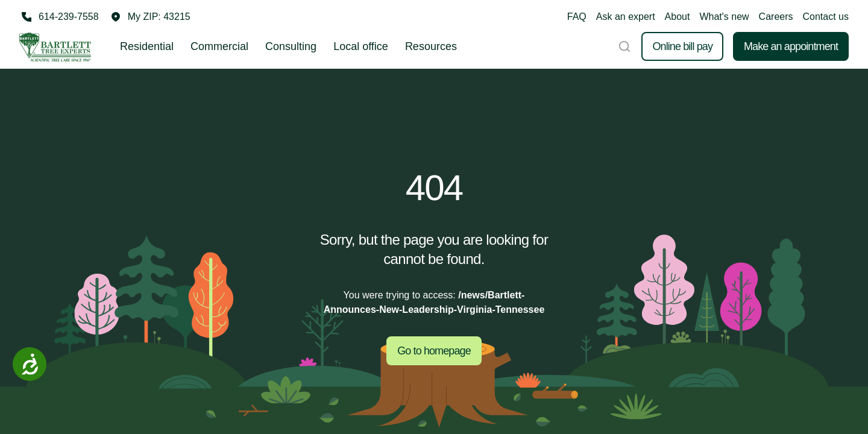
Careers (776, 17)
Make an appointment (791, 46)
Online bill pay (682, 46)
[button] (151, 17)
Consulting (291, 46)
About (678, 17)
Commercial (219, 46)
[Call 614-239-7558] (59, 17)
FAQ (577, 17)
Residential (147, 46)
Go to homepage (434, 351)
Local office (361, 46)
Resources (431, 46)
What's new (724, 17)
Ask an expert (626, 17)
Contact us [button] (826, 17)
